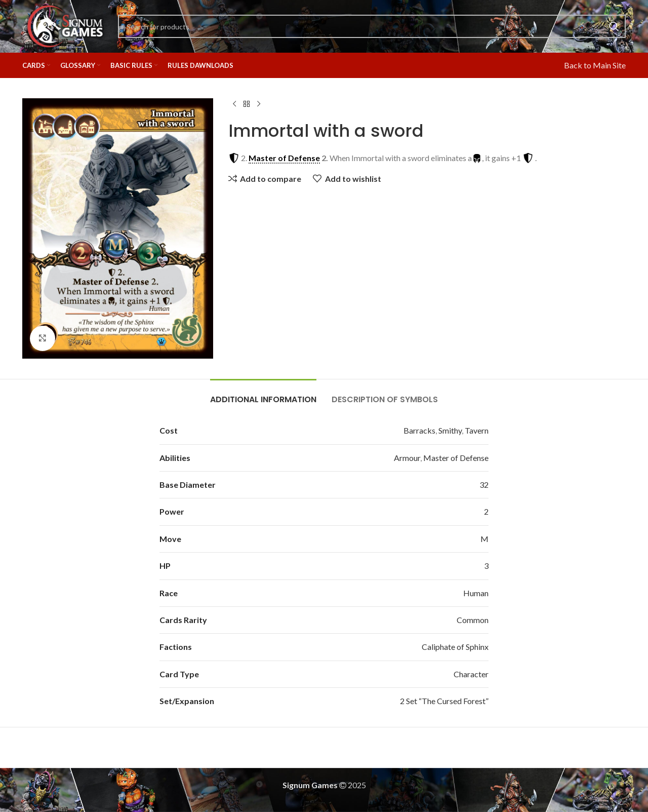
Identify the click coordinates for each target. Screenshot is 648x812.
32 (484, 485)
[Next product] (259, 104)
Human (476, 593)
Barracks (419, 430)
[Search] (372, 26)
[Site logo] (65, 25)
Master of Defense (456, 458)
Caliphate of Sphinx (455, 647)
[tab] (263, 394)
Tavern (477, 430)
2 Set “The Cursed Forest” (444, 701)
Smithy (450, 430)
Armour (407, 458)
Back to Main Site (595, 65)
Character (471, 674)
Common (473, 620)
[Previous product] (234, 104)
